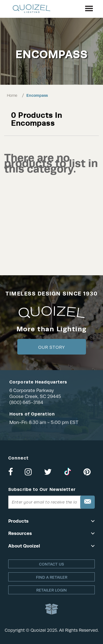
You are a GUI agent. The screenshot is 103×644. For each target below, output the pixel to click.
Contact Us (51, 564)
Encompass (37, 95)
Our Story (51, 347)
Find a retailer (52, 577)
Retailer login (51, 590)
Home (12, 95)
